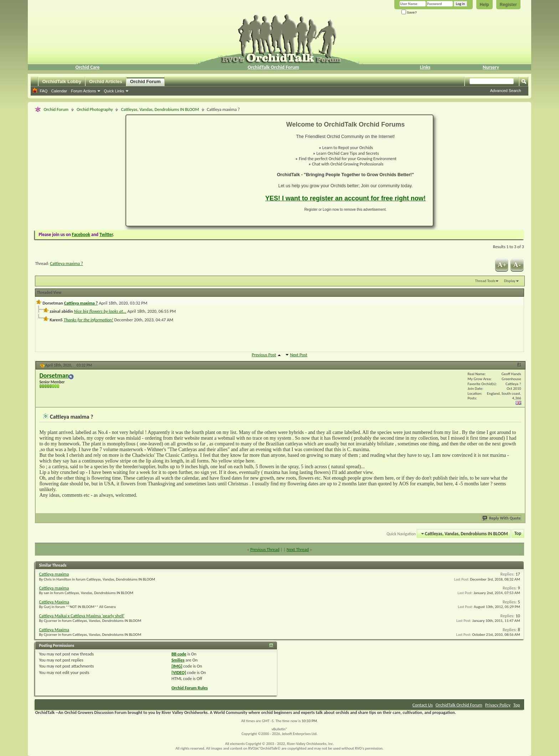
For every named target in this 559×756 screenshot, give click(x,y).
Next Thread (298, 549)
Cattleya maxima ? (66, 263)
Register (508, 5)
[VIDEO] (179, 672)
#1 (519, 365)
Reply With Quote (502, 518)
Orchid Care (87, 67)
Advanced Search (506, 91)
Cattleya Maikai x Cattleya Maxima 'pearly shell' (82, 616)
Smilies (178, 660)
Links (425, 67)
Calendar (59, 91)
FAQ (43, 91)
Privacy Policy (498, 705)
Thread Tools (485, 281)
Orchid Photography (95, 109)
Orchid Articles (106, 81)
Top (518, 534)
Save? (409, 12)
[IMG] (177, 666)
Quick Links (114, 91)
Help (484, 5)
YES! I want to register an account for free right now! (345, 198)
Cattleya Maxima (54, 602)
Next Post (298, 355)
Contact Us (423, 705)
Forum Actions (83, 91)
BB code (179, 654)
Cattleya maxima (54, 574)
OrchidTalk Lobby (62, 81)
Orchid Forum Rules (190, 688)
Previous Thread (265, 549)
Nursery (491, 67)
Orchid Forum (145, 81)
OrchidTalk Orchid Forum (273, 67)
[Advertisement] (191, 170)
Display (510, 281)
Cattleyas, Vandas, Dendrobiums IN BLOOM (160, 109)
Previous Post (264, 355)
